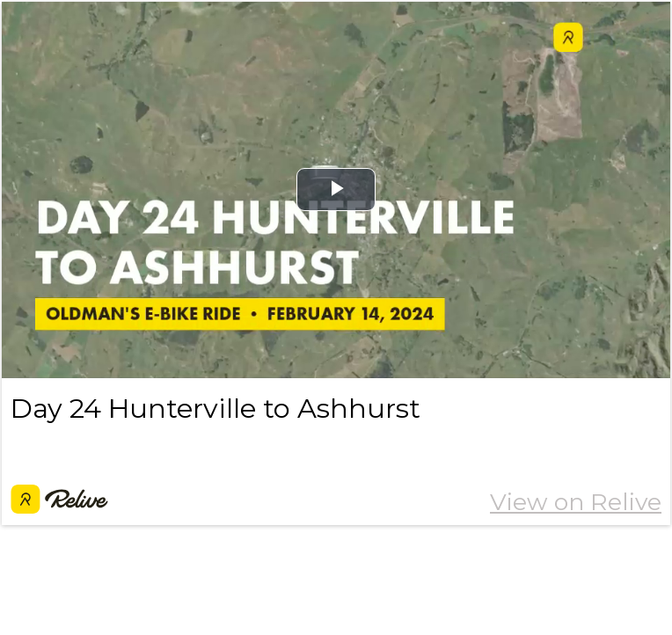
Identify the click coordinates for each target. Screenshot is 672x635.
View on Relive (576, 502)
